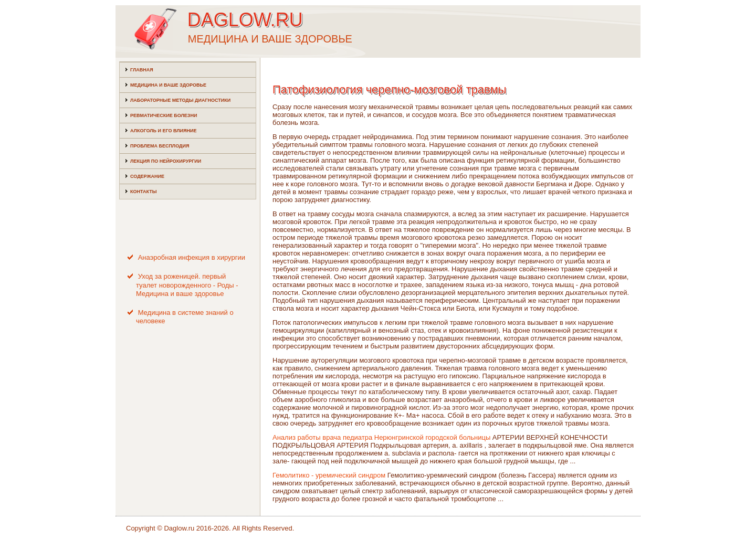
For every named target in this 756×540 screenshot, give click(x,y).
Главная (142, 70)
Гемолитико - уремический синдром (329, 475)
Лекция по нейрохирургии (166, 161)
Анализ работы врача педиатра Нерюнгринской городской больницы (381, 437)
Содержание (147, 176)
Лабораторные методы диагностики (180, 100)
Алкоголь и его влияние (163, 131)
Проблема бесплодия (160, 146)
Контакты (143, 192)
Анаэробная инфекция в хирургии (192, 257)
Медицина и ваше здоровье (168, 85)
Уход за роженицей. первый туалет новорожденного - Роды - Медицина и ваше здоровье (187, 285)
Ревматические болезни (164, 115)
